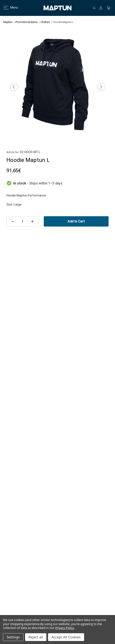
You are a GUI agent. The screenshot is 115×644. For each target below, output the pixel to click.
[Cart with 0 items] (109, 8)
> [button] (101, 87)
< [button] (14, 87)
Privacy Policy (64, 628)
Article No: (13, 152)
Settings (13, 637)
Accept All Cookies (66, 637)
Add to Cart (76, 221)
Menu (8, 8)
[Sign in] (101, 8)
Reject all (36, 637)
